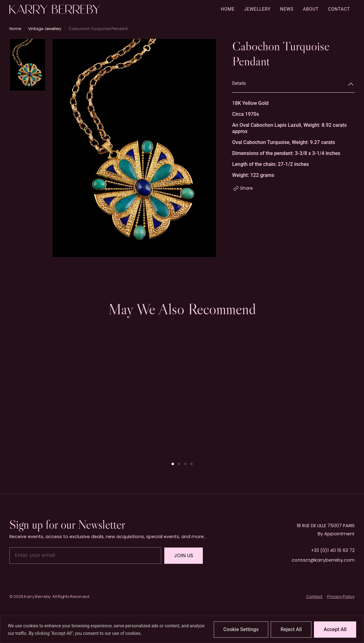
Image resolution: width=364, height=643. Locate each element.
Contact (314, 597)
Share (246, 188)
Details (239, 83)
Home (15, 29)
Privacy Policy (341, 597)
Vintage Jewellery (45, 29)
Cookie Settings (241, 629)
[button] (173, 464)
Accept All (335, 629)
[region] (182, 629)
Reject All (291, 629)
